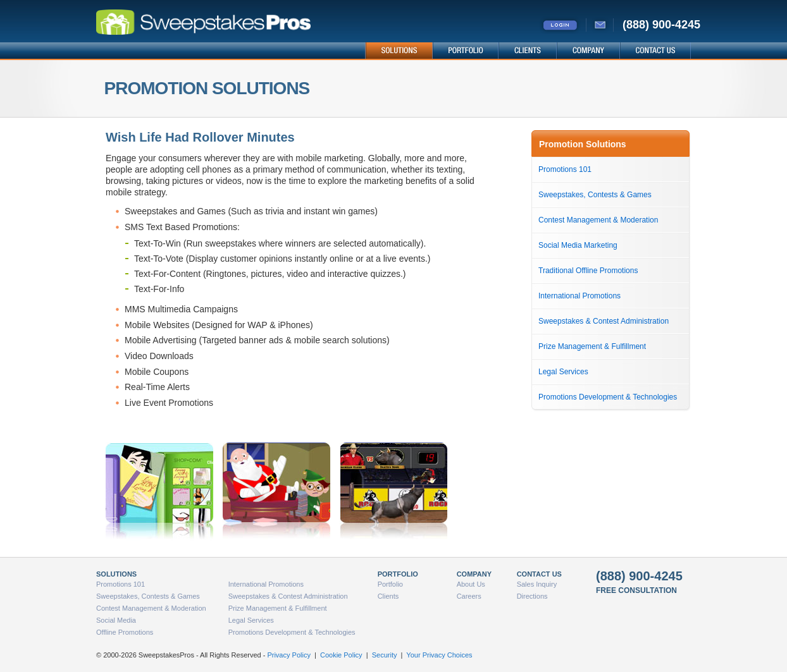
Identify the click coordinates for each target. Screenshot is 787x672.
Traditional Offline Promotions (588, 271)
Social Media (116, 620)
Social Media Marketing (578, 245)
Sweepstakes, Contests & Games (595, 195)
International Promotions (579, 296)
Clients (388, 596)
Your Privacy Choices (439, 655)
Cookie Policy (341, 655)
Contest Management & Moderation (598, 220)
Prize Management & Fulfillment (592, 346)
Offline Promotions (125, 632)
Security (385, 655)
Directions (532, 596)
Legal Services (563, 372)
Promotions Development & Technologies (608, 397)
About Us (471, 584)
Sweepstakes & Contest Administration (604, 321)
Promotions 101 (565, 169)
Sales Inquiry (537, 584)
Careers (469, 596)
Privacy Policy (288, 655)
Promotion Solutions (583, 144)
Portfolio (390, 584)
